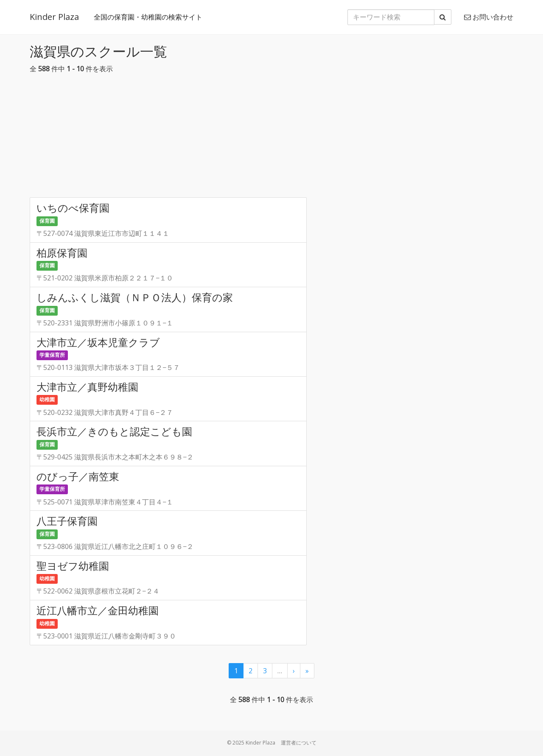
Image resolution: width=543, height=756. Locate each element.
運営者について (299, 743)
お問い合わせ (489, 17)
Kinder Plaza (54, 17)
